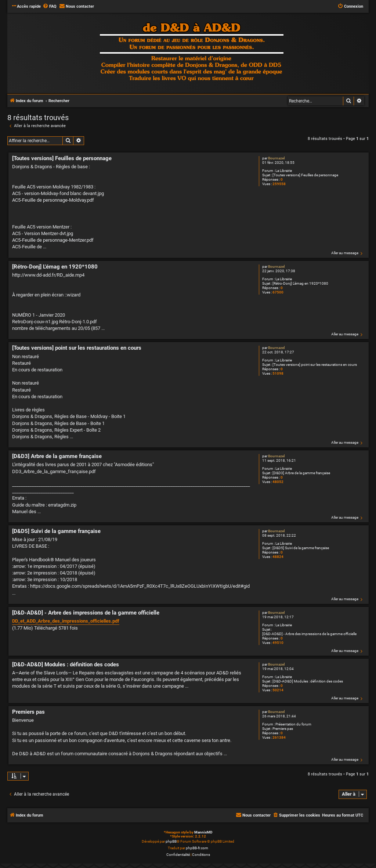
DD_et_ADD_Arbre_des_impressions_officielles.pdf (66, 621)
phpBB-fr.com (197, 848)
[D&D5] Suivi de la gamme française (301, 548)
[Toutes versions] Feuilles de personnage (305, 175)
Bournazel (276, 158)
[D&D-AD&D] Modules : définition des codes (308, 681)
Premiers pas (283, 729)
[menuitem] (50, 7)
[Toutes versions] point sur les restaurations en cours (315, 365)
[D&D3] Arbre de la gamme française (301, 473)
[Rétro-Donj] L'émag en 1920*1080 (300, 283)
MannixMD (203, 832)
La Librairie (284, 171)
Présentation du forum (293, 724)
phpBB (171, 841)
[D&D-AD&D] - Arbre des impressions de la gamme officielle (309, 634)
